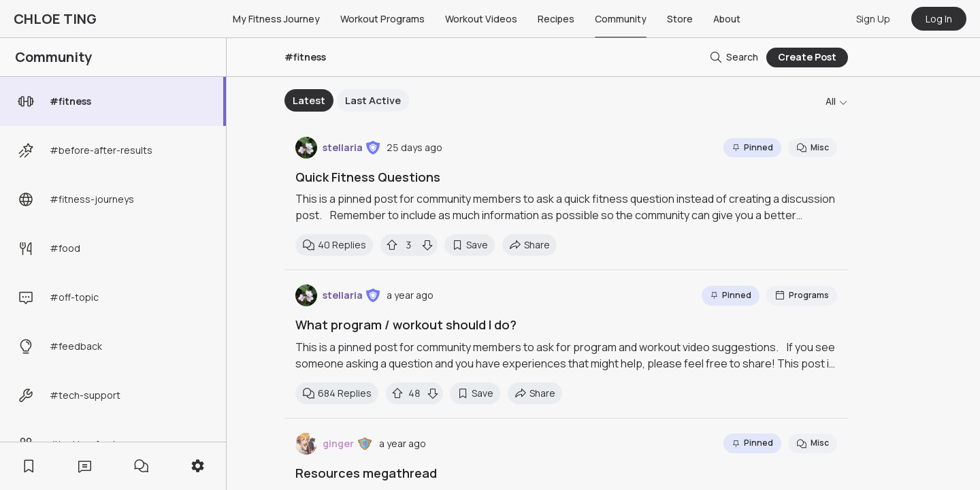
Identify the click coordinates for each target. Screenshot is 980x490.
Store (680, 19)
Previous (274, 101)
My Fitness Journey (276, 19)
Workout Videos (481, 19)
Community (621, 19)
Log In (939, 19)
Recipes (556, 19)
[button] (373, 148)
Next (676, 101)
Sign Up (873, 19)
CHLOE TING (55, 19)
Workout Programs (382, 19)
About (727, 19)
